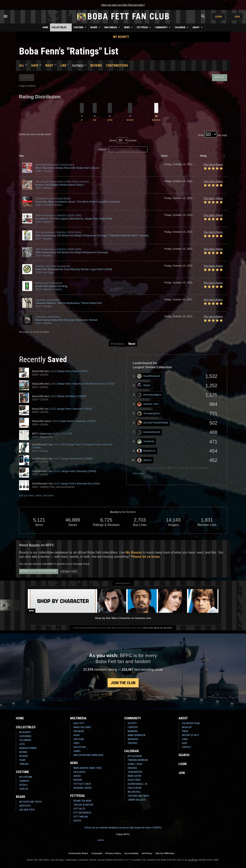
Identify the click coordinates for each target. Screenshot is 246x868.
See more (138, 473)
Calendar (182, 27)
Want (49, 65)
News (129, 27)
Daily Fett (79, 723)
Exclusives (80, 772)
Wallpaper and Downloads (88, 755)
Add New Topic (69, 572)
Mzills (144, 386)
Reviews (96, 65)
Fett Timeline (81, 817)
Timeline (24, 764)
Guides (77, 776)
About (198, 27)
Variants (24, 781)
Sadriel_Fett (147, 404)
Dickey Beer (134, 780)
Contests (133, 727)
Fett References (82, 813)
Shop (185, 743)
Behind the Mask (82, 801)
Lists (22, 744)
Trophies (132, 743)
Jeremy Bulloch (137, 800)
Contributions (117, 65)
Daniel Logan (135, 764)
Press (185, 731)
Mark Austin (134, 776)
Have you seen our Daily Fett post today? (123, 5)
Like (63, 65)
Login (218, 17)
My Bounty (121, 37)
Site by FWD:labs (165, 853)
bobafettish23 (149, 432)
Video (76, 743)
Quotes (77, 821)
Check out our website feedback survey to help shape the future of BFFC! (123, 828)
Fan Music (79, 731)
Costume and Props (138, 796)
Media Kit (187, 727)
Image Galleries (82, 727)
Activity (132, 723)
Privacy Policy (113, 853)
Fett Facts (79, 809)
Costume (80, 27)
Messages (133, 739)
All (22, 65)
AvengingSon (148, 414)
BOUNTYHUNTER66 (152, 423)
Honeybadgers (149, 395)
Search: (123, 149)
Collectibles (61, 27)
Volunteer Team (191, 723)
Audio (77, 735)
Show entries (123, 140)
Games (77, 751)
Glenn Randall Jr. (138, 784)
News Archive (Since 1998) (87, 768)
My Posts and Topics (30, 802)
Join (237, 17)
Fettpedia (144, 27)
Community (163, 27)
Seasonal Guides (82, 788)
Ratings (23, 752)
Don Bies (132, 768)
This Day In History (83, 805)
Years (22, 760)
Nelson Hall (134, 792)
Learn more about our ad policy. (157, 628)
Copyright (97, 853)
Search (184, 755)
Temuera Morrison (138, 760)
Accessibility (131, 853)
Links (185, 739)
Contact (187, 747)
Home (45, 27)
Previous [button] (118, 344)
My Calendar (135, 756)
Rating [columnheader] (203, 156)
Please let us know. (146, 557)
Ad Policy (147, 853)
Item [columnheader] (21, 156)
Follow (27, 78)
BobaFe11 (146, 451)
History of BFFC (190, 735)
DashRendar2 (148, 376)
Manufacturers (28, 748)
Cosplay (24, 789)
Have (35, 65)
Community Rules (78, 853)
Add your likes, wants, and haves (36, 496)
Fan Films (79, 739)
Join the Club (123, 683)
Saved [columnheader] (164, 156)
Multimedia (113, 27)
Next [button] (132, 344)
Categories (25, 736)
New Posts (25, 806)
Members (133, 731)
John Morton (135, 772)
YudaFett (146, 442)
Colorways (25, 740)
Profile (220, 78)
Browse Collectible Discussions (39, 571)
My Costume (26, 777)
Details (23, 785)
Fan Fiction (80, 747)
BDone (144, 460)
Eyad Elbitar (135, 788)
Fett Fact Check (82, 784)
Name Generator (137, 735)
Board (96, 27)
